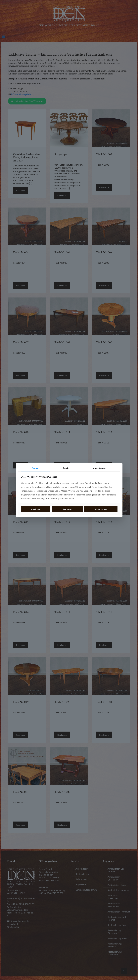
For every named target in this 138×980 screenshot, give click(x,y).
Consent (36, 468)
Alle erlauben (101, 509)
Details (66, 468)
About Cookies (100, 468)
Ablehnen (35, 509)
